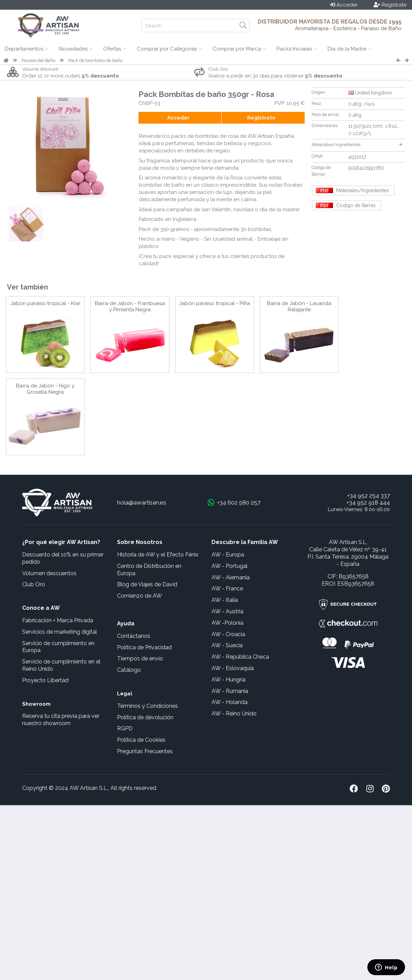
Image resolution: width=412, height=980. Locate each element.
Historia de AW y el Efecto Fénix (158, 555)
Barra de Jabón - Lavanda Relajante (299, 306)
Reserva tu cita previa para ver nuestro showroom (61, 720)
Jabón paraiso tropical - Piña (214, 303)
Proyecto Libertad (45, 680)
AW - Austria (227, 611)
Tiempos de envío (140, 658)
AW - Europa (228, 555)
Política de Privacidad (144, 647)
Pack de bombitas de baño (95, 60)
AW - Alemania (231, 577)
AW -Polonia (227, 623)
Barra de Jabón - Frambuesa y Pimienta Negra (130, 306)
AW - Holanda (230, 702)
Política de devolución (145, 717)
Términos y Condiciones (147, 706)
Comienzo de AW (140, 596)
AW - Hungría (229, 680)
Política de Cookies (141, 740)
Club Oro (34, 584)
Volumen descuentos (49, 573)
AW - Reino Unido (234, 714)
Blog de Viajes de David (147, 584)
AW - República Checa (240, 657)
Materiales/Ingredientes (357, 145)
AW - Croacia (228, 634)
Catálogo (129, 670)
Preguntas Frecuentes (145, 751)
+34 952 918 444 (368, 502)
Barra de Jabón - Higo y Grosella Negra (45, 389)
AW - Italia (225, 600)
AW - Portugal (230, 566)
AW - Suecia (227, 645)
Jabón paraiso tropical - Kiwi (45, 303)
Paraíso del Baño (38, 60)
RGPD (125, 728)
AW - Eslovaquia (233, 668)
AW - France (227, 589)
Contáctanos (134, 636)
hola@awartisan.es (142, 502)
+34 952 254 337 (369, 496)
